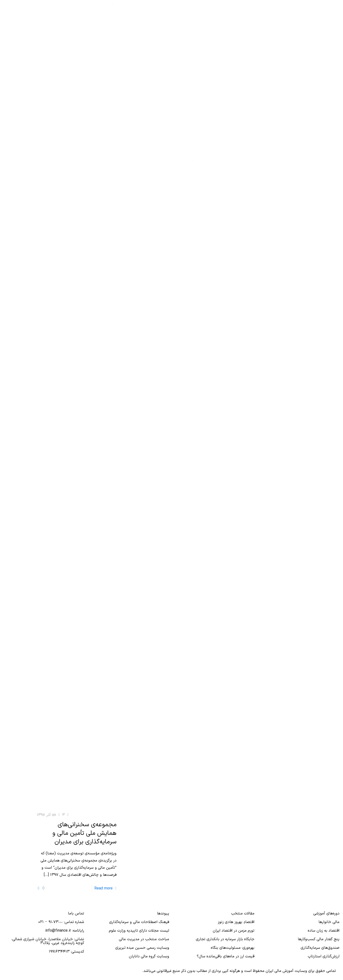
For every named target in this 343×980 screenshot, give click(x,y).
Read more (103, 888)
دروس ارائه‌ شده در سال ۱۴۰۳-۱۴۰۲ (201, 68)
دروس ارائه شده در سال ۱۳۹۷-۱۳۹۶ (200, 25)
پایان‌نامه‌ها (220, 325)
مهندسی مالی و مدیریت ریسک (204, 318)
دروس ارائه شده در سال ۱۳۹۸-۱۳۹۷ (200, 32)
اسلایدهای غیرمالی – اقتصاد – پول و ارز (197, 175)
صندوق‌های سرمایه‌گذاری (320, 948)
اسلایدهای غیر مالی (213, 139)
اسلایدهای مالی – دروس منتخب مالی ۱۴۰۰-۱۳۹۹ (190, 240)
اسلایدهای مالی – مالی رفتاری (205, 254)
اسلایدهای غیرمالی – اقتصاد (206, 161)
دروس (224, 11)
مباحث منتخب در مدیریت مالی (144, 939)
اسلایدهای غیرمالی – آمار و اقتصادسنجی (196, 154)
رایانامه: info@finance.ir (65, 931)
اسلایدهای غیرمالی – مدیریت (206, 190)
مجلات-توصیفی (216, 111)
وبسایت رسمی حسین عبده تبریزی (142, 948)
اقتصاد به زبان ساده (324, 931)
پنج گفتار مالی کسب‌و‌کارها (319, 939)
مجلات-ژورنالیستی (214, 118)
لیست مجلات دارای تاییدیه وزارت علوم (139, 931)
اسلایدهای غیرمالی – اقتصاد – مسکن (199, 182)
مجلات (223, 97)
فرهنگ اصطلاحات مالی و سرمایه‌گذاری (139, 922)
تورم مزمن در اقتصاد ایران (234, 931)
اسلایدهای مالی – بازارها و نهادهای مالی (197, 225)
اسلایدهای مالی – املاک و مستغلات (200, 218)
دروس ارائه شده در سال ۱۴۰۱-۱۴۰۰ (201, 54)
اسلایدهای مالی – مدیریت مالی (204, 275)
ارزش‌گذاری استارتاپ (324, 956)
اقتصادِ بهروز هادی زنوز (236, 922)
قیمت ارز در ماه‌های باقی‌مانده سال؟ (226, 956)
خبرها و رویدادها (215, 347)
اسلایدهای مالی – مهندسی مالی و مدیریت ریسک (190, 282)
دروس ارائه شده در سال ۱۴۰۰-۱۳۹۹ (201, 46)
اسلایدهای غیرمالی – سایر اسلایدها (201, 197)
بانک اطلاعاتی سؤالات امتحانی (205, 75)
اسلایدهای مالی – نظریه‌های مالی (203, 290)
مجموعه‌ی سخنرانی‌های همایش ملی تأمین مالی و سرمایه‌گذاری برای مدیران (84, 833)
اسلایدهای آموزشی (214, 132)
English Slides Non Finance (206, 147)
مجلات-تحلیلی (217, 104)
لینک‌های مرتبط (217, 354)
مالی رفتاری (220, 311)
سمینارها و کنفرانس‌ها (211, 125)
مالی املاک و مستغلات (211, 304)
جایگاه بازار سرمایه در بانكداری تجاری (225, 939)
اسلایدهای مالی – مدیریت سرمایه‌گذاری (198, 268)
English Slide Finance (211, 211)
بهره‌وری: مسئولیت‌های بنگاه (233, 948)
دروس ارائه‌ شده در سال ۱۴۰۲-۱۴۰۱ (201, 61)
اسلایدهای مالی (217, 204)
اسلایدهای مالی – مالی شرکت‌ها (204, 261)
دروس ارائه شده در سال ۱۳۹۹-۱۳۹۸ (201, 39)
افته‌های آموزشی (216, 340)
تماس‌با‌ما (221, 368)
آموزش (223, 4)
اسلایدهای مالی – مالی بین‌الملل (203, 247)
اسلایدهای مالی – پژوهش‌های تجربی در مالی (193, 232)
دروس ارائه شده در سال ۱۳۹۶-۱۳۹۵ (200, 18)
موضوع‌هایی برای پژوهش (208, 297)
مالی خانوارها (329, 922)
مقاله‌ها (223, 89)
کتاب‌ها (223, 82)
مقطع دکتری (219, 333)
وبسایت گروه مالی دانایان (149, 956)
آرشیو (224, 361)
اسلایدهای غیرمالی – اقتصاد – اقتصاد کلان (194, 168)
